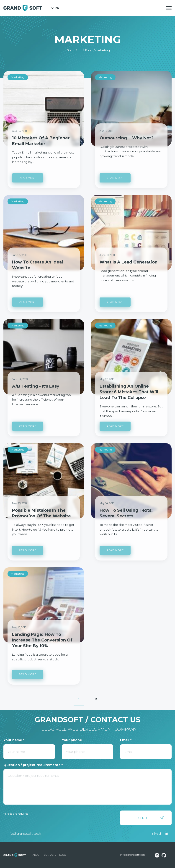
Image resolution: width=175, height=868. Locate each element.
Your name (14, 740)
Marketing (18, 77)
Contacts (50, 855)
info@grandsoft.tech (24, 833)
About (37, 855)
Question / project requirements (33, 765)
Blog (63, 855)
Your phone (72, 740)
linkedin (157, 833)
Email (126, 740)
